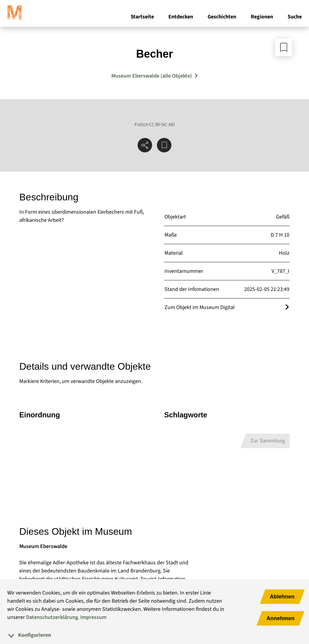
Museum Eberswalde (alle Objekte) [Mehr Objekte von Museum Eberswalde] (152, 76)
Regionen (262, 18)
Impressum (93, 617)
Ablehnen (282, 597)
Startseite (142, 18)
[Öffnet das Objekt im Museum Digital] (287, 307)
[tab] (154, 635)
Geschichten (222, 18)
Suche (295, 18)
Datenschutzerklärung (52, 617)
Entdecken (181, 18)
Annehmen (280, 618)
